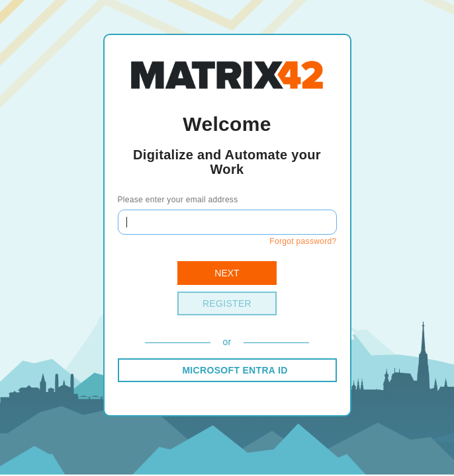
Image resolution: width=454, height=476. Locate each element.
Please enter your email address (178, 200)
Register (227, 303)
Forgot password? (303, 241)
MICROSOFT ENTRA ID (235, 370)
